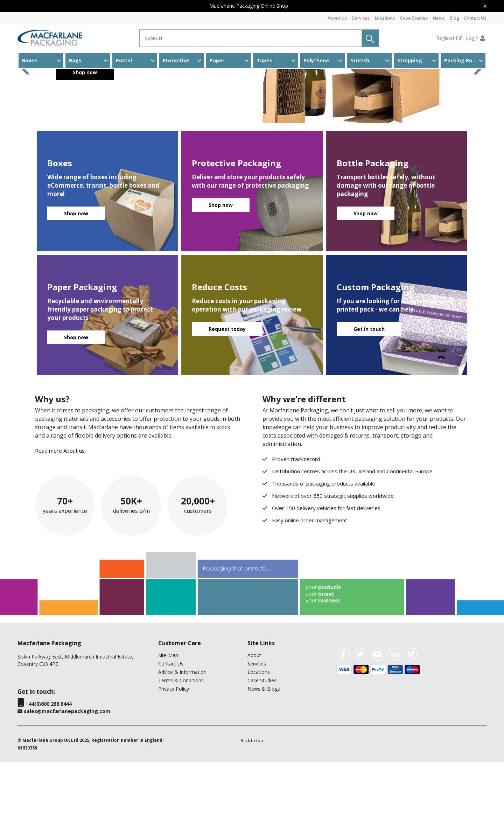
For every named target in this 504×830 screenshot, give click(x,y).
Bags (75, 60)
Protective (176, 60)
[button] (370, 38)
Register (445, 38)
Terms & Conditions (181, 748)
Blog (454, 18)
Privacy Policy (174, 757)
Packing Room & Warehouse (465, 60)
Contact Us (475, 18)
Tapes (264, 60)
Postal (124, 60)
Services (361, 18)
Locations (385, 18)
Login (472, 38)
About (254, 723)
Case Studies (414, 18)
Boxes (30, 60)
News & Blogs (264, 757)
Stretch (360, 60)
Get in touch (369, 397)
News (439, 18)
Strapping (410, 60)
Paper (217, 60)
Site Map (168, 723)
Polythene (316, 60)
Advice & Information (182, 740)
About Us (337, 18)
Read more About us (60, 518)
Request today (227, 397)
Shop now (85, 140)
